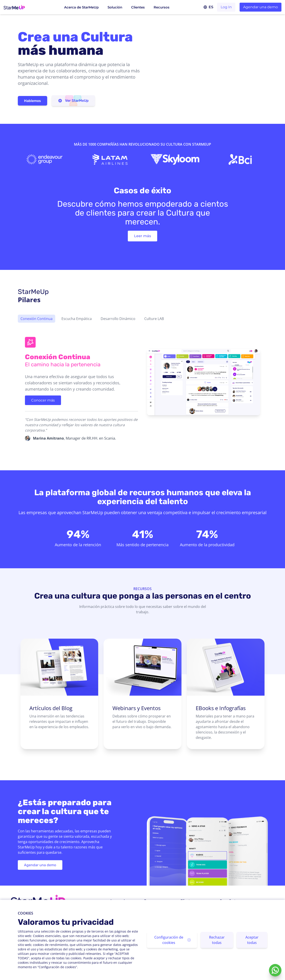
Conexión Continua (37, 319)
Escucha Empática (77, 319)
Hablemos (33, 101)
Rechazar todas (217, 940)
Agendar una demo (261, 7)
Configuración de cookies (172, 940)
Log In (226, 7)
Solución (115, 7)
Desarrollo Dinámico (118, 319)
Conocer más (43, 400)
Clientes (138, 7)
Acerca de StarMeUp (81, 7)
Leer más (142, 236)
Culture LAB (154, 319)
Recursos (162, 7)
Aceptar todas (252, 940)
